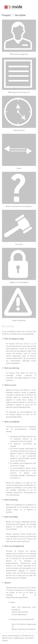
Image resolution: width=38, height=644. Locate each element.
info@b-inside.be (19, 638)
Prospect (6, 15)
